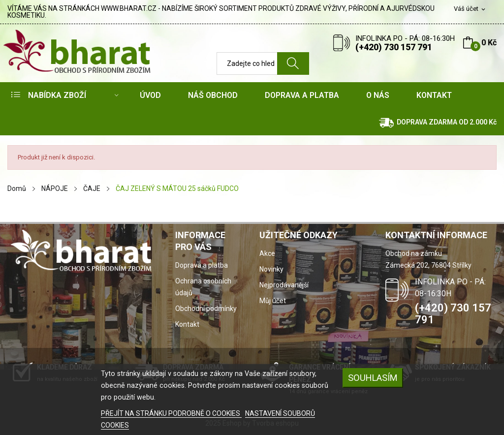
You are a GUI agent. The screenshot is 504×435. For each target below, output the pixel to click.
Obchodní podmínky (206, 309)
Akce (267, 253)
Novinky (271, 269)
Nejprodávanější (284, 285)
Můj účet (273, 301)
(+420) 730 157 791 (394, 47)
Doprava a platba (202, 265)
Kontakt (187, 324)
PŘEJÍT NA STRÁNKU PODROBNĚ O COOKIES (171, 413)
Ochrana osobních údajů (203, 287)
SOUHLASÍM (373, 378)
